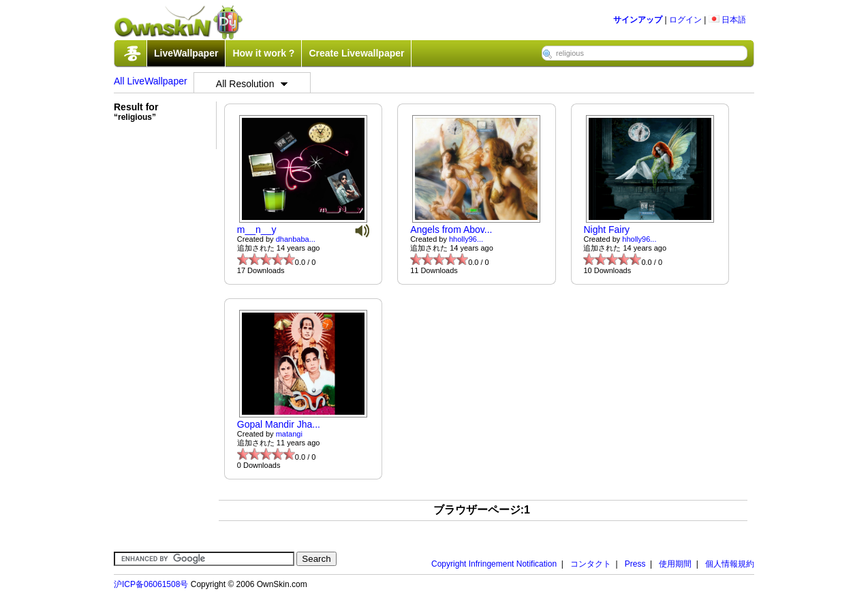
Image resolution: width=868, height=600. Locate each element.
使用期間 (675, 564)
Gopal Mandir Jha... (279, 424)
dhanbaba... (296, 239)
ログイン (685, 20)
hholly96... (466, 239)
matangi (289, 434)
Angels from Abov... (451, 230)
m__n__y (257, 230)
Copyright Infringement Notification (494, 564)
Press (635, 564)
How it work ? (263, 53)
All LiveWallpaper (151, 81)
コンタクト (591, 564)
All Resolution (252, 84)
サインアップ (638, 20)
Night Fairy (606, 230)
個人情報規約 (730, 564)
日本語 (727, 20)
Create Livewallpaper (356, 53)
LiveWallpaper (186, 53)
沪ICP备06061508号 (151, 584)
